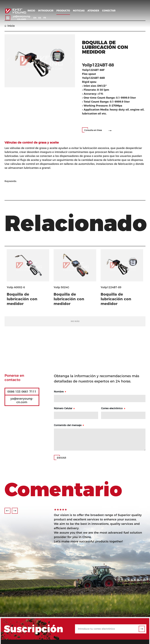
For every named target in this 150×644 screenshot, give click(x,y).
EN (35, 18)
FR (45, 18)
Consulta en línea (93, 130)
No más (75, 321)
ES (40, 18)
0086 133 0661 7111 (22, 392)
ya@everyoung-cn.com (22, 18)
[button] (7, 511)
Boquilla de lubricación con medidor (22, 299)
